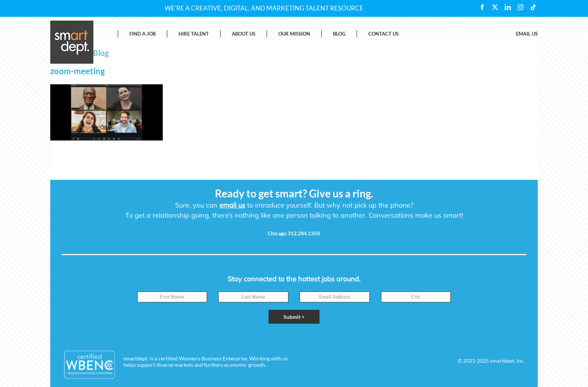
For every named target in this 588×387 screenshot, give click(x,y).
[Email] (335, 297)
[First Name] (172, 297)
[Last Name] (253, 297)
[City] (416, 297)
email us (232, 205)
